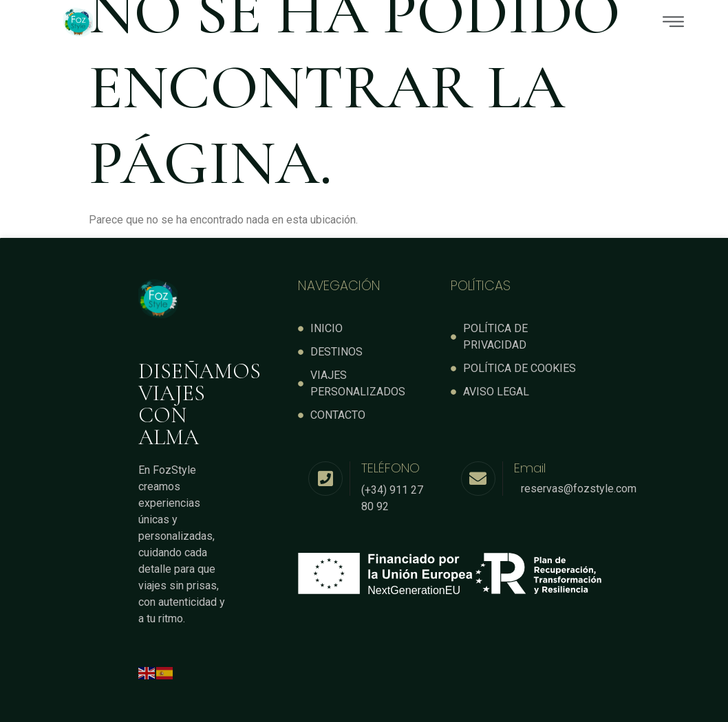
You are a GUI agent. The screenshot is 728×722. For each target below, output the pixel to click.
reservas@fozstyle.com (579, 488)
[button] (431, 23)
